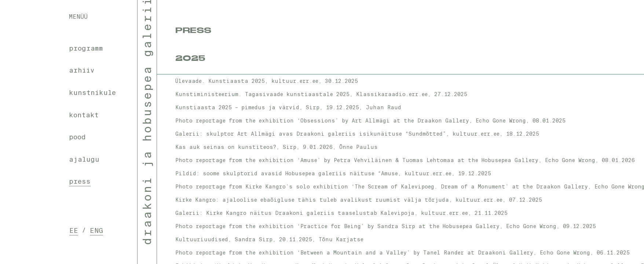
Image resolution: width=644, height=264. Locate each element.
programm (86, 48)
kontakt (84, 115)
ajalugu (84, 159)
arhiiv (82, 70)
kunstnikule (92, 93)
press (80, 181)
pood (77, 137)
